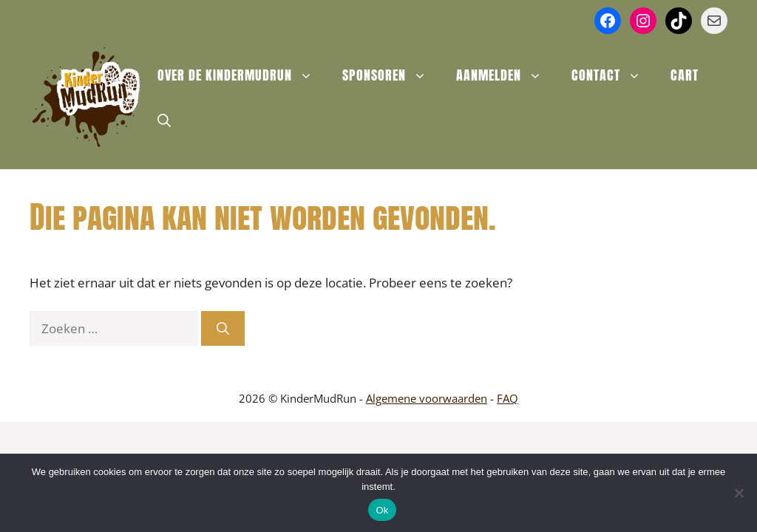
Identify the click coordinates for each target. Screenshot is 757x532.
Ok (382, 510)
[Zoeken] (223, 329)
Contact (614, 75)
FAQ (508, 398)
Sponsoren (392, 75)
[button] (164, 120)
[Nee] (739, 493)
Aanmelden (506, 75)
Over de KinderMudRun (242, 75)
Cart (685, 75)
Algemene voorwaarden (427, 398)
